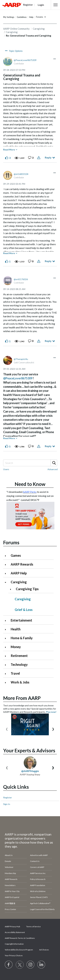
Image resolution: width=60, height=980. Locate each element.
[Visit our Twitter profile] (20, 965)
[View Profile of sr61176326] (21, 279)
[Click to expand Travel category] (7, 674)
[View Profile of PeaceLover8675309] (25, 60)
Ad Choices (44, 950)
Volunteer (9, 867)
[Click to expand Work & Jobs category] (7, 683)
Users (6, 469)
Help (31, 17)
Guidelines (22, 17)
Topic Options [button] (16, 51)
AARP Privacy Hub (12, 927)
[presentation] (7, 728)
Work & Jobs (20, 682)
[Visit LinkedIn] (41, 965)
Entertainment (21, 620)
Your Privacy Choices (14, 955)
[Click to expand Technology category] (7, 665)
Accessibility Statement (15, 932)
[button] (56, 5)
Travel (15, 673)
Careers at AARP (37, 867)
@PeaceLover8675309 (18, 378)
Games (16, 555)
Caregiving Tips (27, 589)
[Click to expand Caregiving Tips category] (12, 589)
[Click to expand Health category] (7, 629)
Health (16, 629)
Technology (19, 664)
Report (39, 158)
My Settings (9, 17)
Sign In (7, 804)
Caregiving (39, 29)
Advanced (53, 469)
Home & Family (22, 638)
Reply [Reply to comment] (48, 261)
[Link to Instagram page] (31, 965)
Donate (8, 861)
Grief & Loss (24, 610)
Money (16, 647)
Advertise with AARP (39, 855)
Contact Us (35, 861)
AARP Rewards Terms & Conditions (20, 938)
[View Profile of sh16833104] (21, 174)
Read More (9, 150)
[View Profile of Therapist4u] (21, 359)
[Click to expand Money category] (7, 647)
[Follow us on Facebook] (9, 965)
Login (41, 5)
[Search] (30, 463)
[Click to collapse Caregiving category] (7, 582)
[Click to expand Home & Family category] (7, 638)
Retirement (19, 656)
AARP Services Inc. (38, 873)
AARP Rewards (22, 564)
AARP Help (19, 573)
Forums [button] (40, 17)
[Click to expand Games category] (7, 556)
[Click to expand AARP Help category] (7, 574)
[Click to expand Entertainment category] (7, 621)
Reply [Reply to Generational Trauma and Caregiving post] (48, 157)
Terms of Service (33, 927)
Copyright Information (14, 944)
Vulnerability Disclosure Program (19, 950)
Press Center (10, 909)
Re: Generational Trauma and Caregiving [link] (29, 36)
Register (8, 797)
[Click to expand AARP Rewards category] (7, 565)
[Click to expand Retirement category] (7, 656)
